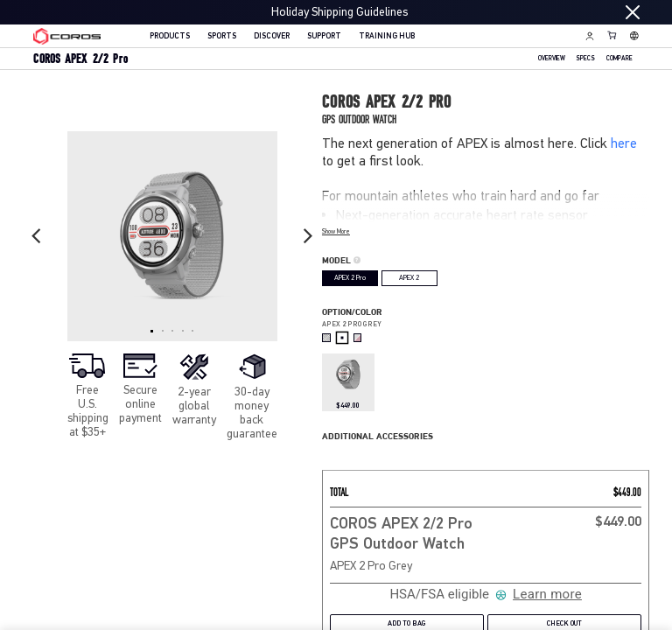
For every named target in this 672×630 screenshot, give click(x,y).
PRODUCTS (170, 36)
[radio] (326, 338)
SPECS (585, 59)
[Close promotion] (633, 12)
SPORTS (222, 36)
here (624, 143)
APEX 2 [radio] (409, 278)
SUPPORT (324, 36)
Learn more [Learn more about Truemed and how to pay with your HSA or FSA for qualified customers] (547, 595)
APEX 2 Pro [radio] (350, 278)
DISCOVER (272, 36)
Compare (619, 59)
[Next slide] (308, 236)
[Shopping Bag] (612, 35)
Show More (336, 232)
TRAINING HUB (387, 36)
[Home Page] (67, 36)
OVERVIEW (552, 59)
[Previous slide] (37, 236)
